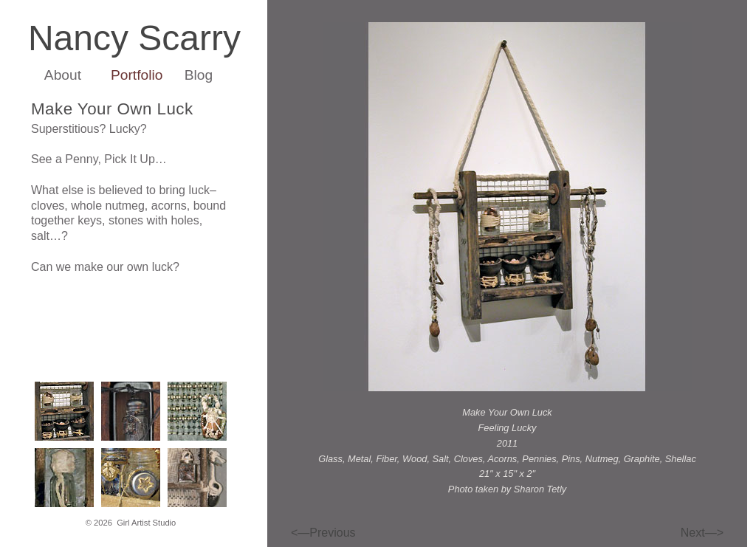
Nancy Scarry (134, 38)
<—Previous (323, 533)
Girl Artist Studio (146, 523)
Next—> (702, 533)
